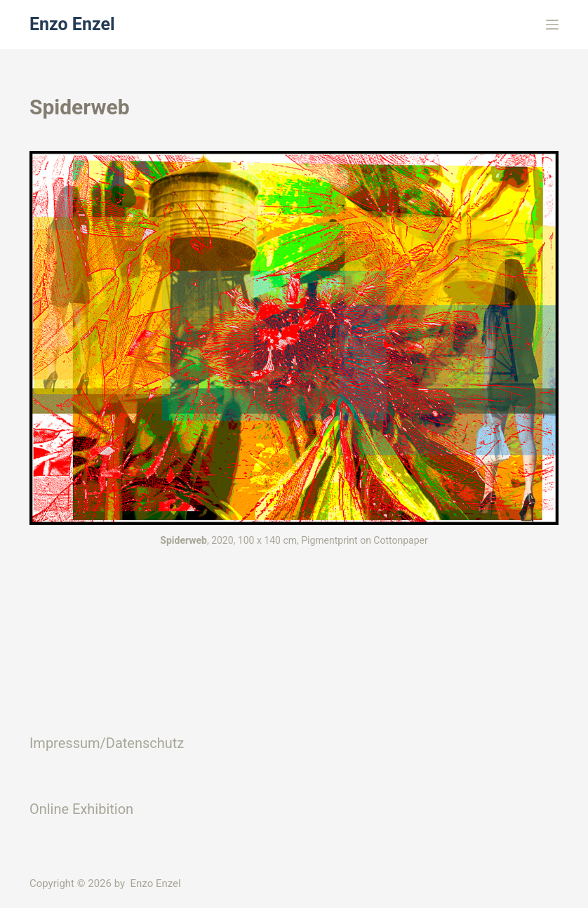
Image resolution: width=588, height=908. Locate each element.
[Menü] (552, 25)
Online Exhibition (81, 809)
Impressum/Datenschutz (107, 743)
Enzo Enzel (72, 24)
